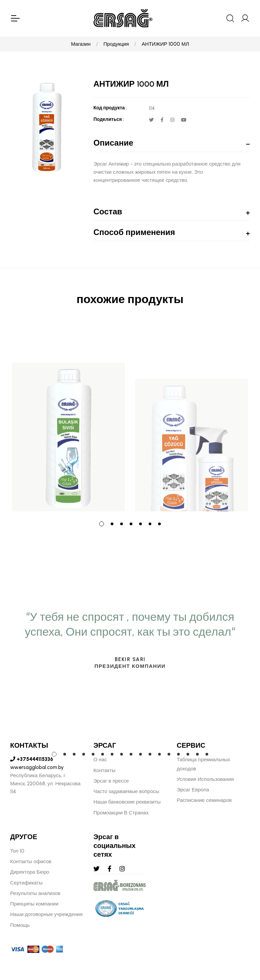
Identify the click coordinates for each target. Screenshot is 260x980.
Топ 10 (17, 851)
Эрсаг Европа (193, 790)
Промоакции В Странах (121, 813)
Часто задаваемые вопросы (126, 791)
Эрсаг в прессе (111, 781)
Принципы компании (34, 904)
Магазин (81, 44)
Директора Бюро (30, 872)
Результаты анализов (35, 893)
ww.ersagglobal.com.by (37, 767)
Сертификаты (26, 883)
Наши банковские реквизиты (127, 802)
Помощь (20, 925)
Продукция (116, 44)
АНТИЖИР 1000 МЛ (166, 44)
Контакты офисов (31, 861)
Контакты (104, 770)
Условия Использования (205, 779)
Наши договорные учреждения (46, 914)
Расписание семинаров (204, 800)
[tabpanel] (68, 418)
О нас (100, 760)
